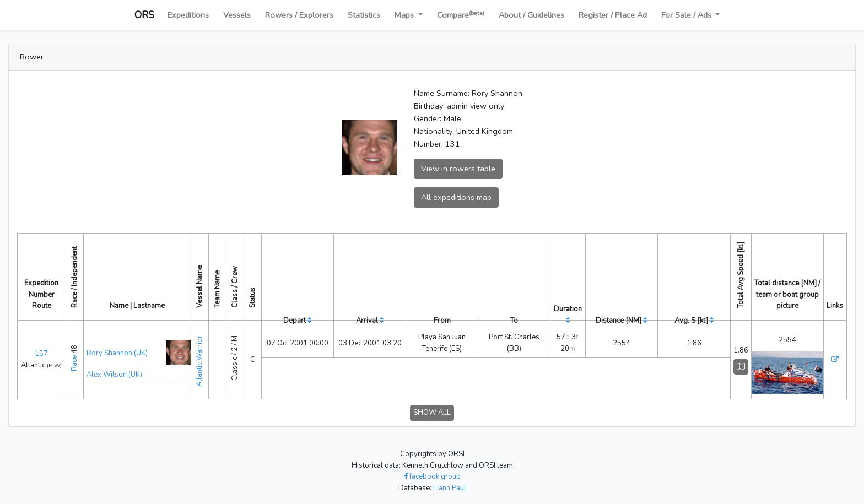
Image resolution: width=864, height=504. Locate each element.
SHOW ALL (432, 406)
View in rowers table (458, 169)
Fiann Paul (450, 481)
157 (41, 350)
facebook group (432, 470)
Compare (461, 15)
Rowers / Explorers (299, 15)
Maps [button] (405, 15)
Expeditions (188, 15)
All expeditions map (456, 197)
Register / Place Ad (613, 15)
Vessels (237, 15)
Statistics (364, 15)
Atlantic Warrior (199, 354)
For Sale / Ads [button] (687, 15)
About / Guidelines (531, 15)
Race (74, 360)
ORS (144, 15)
